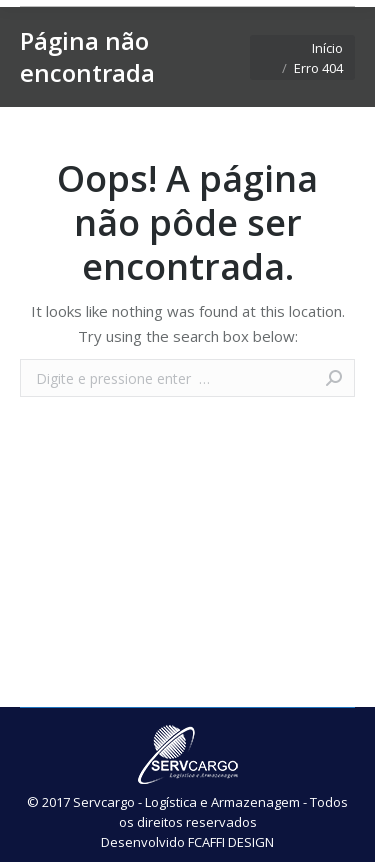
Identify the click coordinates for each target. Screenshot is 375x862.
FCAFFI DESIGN (231, 842)
